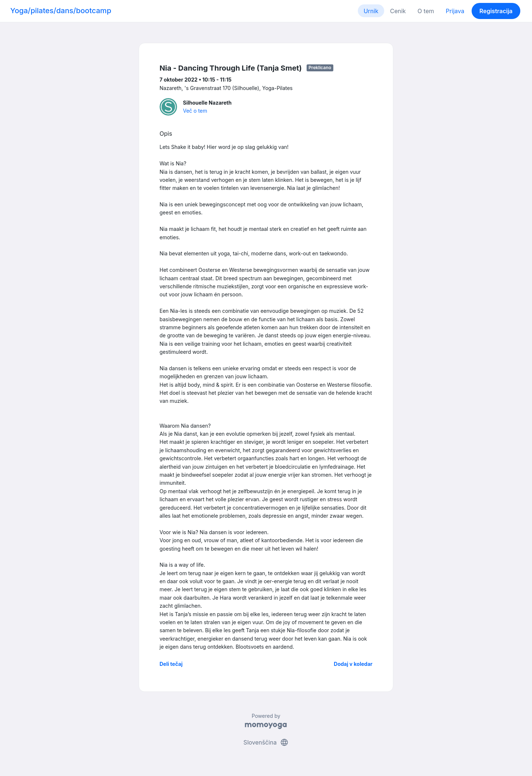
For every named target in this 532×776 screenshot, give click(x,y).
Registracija (496, 11)
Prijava (455, 11)
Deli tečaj (171, 664)
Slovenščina (266, 742)
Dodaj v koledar (353, 664)
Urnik (371, 11)
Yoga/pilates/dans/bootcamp (61, 11)
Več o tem (195, 111)
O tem (426, 11)
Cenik (398, 11)
